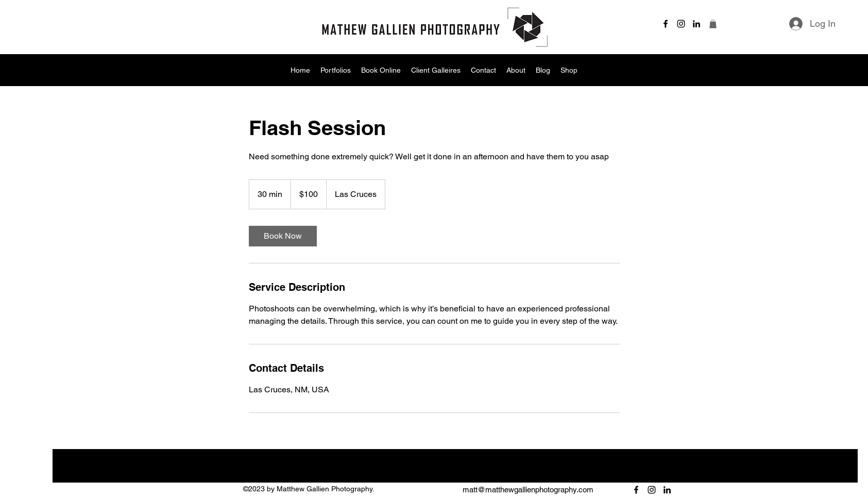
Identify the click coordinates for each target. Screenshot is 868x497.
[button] (713, 24)
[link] (283, 236)
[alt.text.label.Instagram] (681, 24)
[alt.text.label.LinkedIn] (696, 24)
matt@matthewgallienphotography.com (528, 490)
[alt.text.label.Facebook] (666, 24)
